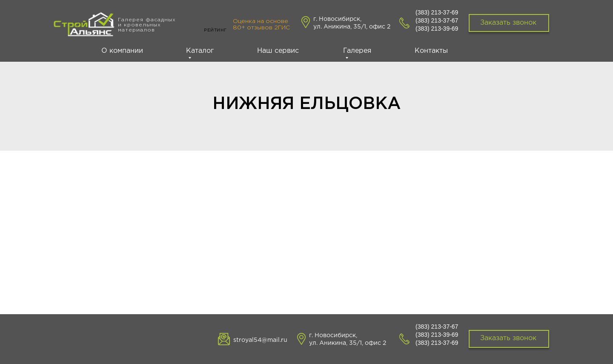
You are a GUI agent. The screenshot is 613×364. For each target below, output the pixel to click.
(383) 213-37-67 (437, 20)
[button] (509, 339)
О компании (122, 51)
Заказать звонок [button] (508, 23)
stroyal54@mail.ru (260, 340)
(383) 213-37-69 (437, 12)
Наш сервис (278, 51)
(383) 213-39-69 (437, 29)
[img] (85, 26)
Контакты (431, 51)
